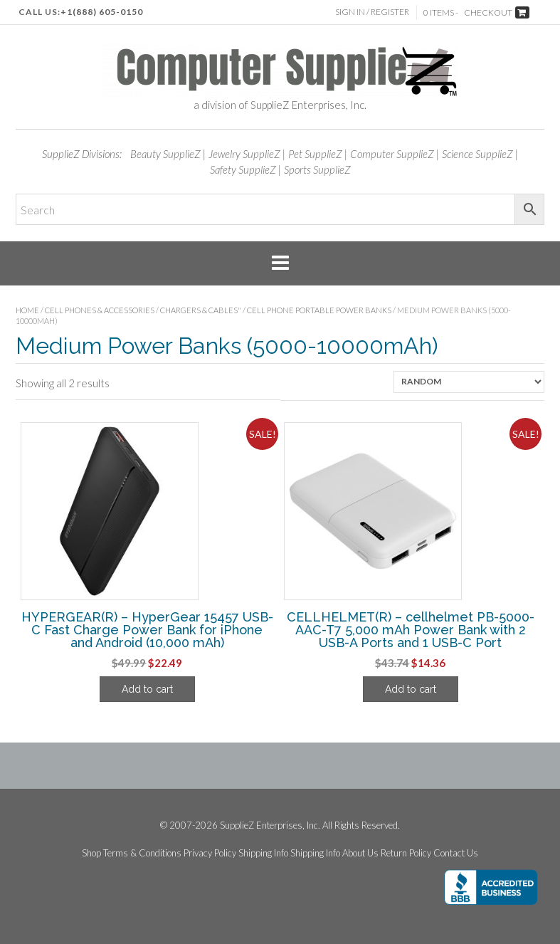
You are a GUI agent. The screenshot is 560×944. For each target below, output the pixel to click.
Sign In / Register (372, 12)
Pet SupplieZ (315, 154)
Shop (91, 853)
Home (27, 310)
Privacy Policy (210, 853)
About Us (360, 853)
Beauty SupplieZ (165, 154)
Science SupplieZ (477, 154)
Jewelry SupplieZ (244, 154)
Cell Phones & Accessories (100, 310)
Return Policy (406, 853)
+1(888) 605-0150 (102, 12)
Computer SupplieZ (392, 154)
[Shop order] (469, 382)
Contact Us (456, 853)
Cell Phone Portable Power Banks (319, 310)
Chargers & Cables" (201, 310)
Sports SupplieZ (317, 169)
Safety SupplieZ (243, 169)
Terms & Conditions (142, 853)
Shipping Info (263, 853)
